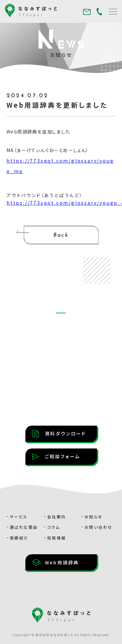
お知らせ (94, 517)
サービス (19, 517)
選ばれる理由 (24, 527)
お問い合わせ (98, 527)
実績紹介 (19, 538)
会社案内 (57, 517)
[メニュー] (113, 11)
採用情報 (57, 538)
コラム (54, 527)
